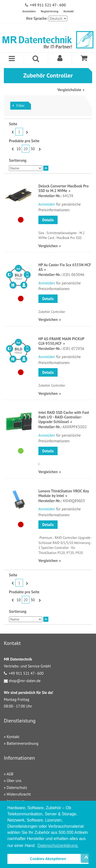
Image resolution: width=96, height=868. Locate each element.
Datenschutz (17, 788)
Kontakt (69, 11)
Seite (13, 124)
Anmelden (29, 11)
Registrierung (50, 11)
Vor (26, 132)
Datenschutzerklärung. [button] (58, 846)
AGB (10, 774)
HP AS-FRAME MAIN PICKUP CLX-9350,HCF (61, 341)
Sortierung (18, 160)
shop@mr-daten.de (25, 681)
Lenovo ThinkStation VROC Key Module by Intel (64, 493)
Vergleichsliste (69, 90)
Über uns (14, 781)
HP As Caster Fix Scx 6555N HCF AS (65, 267)
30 (33, 149)
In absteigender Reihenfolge (46, 168)
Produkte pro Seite (24, 141)
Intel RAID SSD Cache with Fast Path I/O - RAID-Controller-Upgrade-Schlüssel (64, 417)
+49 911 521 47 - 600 (48, 5)
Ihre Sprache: (37, 18)
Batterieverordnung (23, 743)
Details (48, 220)
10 (18, 149)
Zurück (12, 132)
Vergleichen (48, 246)
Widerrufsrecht (19, 794)
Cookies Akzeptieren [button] (48, 859)
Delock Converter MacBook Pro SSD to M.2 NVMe (63, 188)
